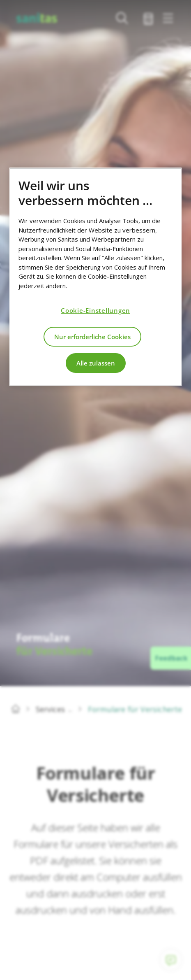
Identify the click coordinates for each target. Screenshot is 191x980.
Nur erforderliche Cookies (92, 337)
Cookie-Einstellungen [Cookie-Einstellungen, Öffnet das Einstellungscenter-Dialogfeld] (95, 310)
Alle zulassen (96, 363)
